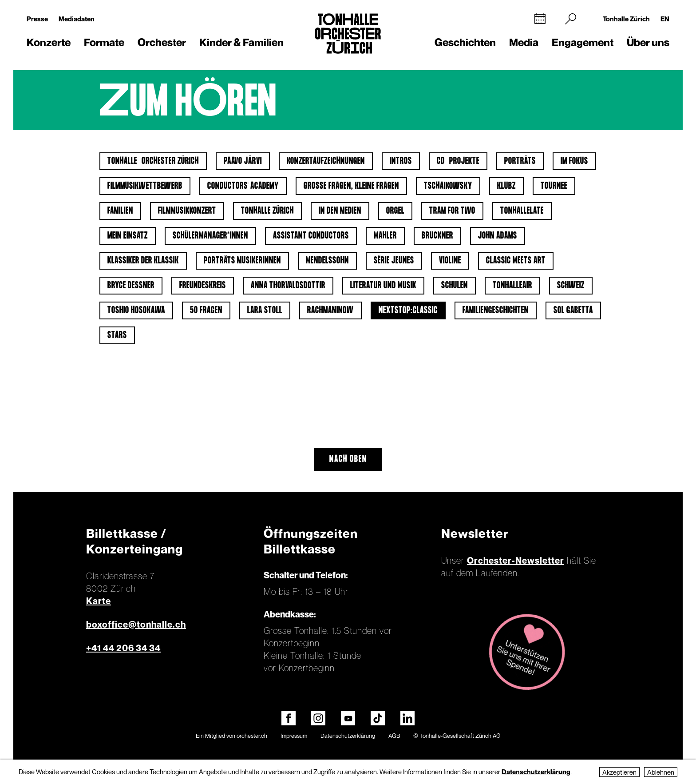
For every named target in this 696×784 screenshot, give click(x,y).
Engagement (583, 42)
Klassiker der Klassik (143, 261)
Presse (37, 19)
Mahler (385, 236)
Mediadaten (77, 19)
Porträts (520, 161)
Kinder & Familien (241, 42)
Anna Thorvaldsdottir (288, 286)
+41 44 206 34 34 (123, 648)
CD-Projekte (458, 161)
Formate (104, 42)
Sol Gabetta (573, 310)
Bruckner (437, 236)
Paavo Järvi (243, 161)
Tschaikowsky (448, 186)
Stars (117, 335)
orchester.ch (252, 736)
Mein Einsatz (128, 236)
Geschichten (465, 42)
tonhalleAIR (512, 286)
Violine (450, 261)
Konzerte (49, 42)
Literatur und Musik (383, 286)
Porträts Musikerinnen (242, 261)
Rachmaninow (330, 310)
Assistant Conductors (311, 236)
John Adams (498, 236)
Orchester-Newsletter (516, 561)
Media (524, 42)
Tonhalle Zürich (626, 19)
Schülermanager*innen (210, 236)
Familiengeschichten (496, 310)
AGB (394, 736)
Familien (120, 211)
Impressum (294, 736)
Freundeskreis (203, 286)
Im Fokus (574, 161)
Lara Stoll (265, 310)
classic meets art (516, 261)
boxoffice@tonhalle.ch (136, 625)
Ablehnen (661, 772)
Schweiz (571, 286)
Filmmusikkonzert (187, 211)
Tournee (554, 186)
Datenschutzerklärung (348, 736)
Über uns (648, 42)
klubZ (506, 186)
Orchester (162, 42)
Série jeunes (394, 261)
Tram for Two (452, 211)
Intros (401, 161)
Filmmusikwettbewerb (145, 186)
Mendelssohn (327, 261)
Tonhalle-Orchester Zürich (153, 161)
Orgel (395, 211)
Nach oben (348, 459)
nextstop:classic (408, 310)
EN (665, 19)
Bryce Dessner (131, 286)
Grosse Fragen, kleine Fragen (351, 186)
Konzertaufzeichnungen (326, 161)
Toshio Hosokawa (136, 310)
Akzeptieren (619, 772)
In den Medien (340, 211)
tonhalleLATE (522, 211)
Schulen (455, 286)
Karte (99, 601)
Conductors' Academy (243, 186)
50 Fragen (206, 310)
